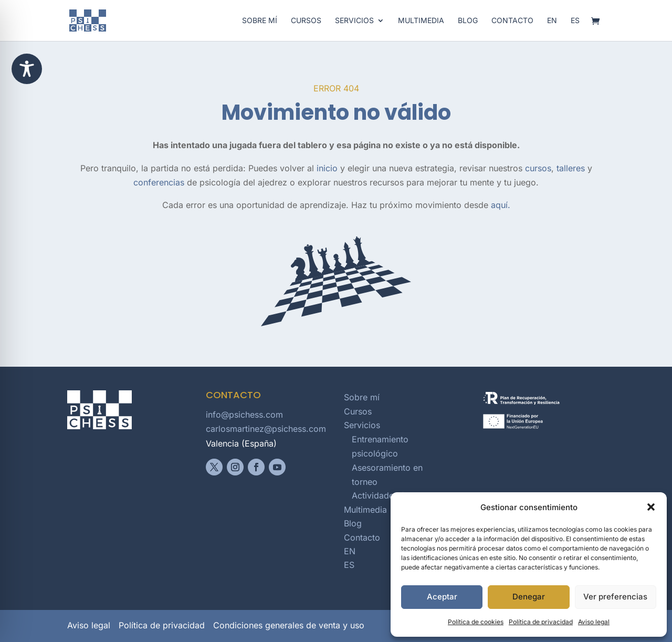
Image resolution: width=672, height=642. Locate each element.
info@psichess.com (244, 415)
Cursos (306, 21)
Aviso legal (594, 622)
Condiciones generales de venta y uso (289, 625)
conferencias (159, 182)
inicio (327, 168)
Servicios (354, 21)
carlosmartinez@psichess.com (266, 429)
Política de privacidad (541, 622)
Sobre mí (260, 21)
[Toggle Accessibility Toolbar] (27, 69)
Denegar (529, 597)
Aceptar (442, 597)
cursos (538, 168)
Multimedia (421, 21)
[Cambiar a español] (575, 29)
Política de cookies (476, 622)
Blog (468, 21)
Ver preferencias (615, 597)
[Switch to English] (552, 29)
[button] (651, 507)
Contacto (512, 21)
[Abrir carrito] (598, 22)
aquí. (501, 205)
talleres (571, 168)
